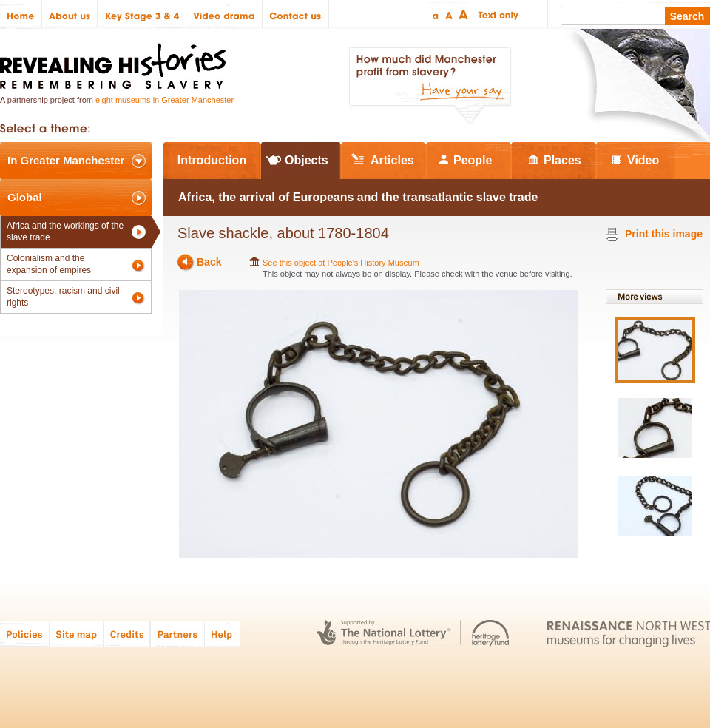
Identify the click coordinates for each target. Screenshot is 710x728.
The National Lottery (383, 634)
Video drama (224, 14)
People (473, 160)
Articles (392, 160)
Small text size (435, 14)
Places (562, 160)
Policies (25, 634)
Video (643, 160)
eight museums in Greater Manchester (165, 100)
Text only (496, 14)
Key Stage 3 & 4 (142, 14)
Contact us (296, 14)
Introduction (212, 160)
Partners (177, 634)
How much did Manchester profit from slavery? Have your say (430, 86)
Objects (307, 160)
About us (70, 14)
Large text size (464, 14)
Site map (77, 634)
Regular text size (449, 14)
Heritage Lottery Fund (491, 634)
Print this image (664, 234)
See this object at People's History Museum (341, 263)
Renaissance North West (628, 634)
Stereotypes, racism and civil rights (63, 297)
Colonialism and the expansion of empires (49, 264)
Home (21, 14)
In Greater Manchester (66, 160)
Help (223, 634)
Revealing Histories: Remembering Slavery (116, 62)
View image (655, 350)
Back (209, 262)
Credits (127, 634)
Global (25, 197)
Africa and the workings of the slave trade (65, 232)
